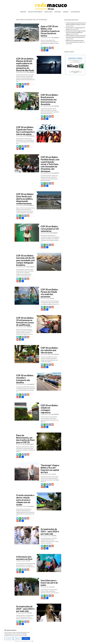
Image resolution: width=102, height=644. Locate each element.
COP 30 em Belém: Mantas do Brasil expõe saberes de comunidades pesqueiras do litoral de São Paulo (25, 64)
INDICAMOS (58, 12)
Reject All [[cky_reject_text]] (17, 638)
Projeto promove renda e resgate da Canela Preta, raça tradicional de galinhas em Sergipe (76, 32)
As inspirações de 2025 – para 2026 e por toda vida (50, 531)
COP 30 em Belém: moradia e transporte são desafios (25, 379)
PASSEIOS (52, 298)
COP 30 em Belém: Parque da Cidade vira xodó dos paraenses (49, 293)
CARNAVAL (66, 12)
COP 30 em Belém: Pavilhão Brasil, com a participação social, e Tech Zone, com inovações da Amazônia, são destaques (50, 164)
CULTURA (54, 474)
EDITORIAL (54, 536)
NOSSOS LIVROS (48, 12)
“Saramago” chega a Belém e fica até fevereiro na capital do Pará (50, 469)
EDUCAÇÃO (52, 587)
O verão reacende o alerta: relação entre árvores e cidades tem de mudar (25, 500)
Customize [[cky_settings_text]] (9, 638)
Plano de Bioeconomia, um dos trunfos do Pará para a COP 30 (25, 439)
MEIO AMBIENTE (55, 38)
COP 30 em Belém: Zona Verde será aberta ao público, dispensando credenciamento (25, 199)
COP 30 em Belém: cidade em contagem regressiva (49, 409)
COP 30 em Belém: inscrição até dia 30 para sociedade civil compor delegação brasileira (25, 260)
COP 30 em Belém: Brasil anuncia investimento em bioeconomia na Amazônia (49, 100)
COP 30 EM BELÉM (75, 12)
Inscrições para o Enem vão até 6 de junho (49, 583)
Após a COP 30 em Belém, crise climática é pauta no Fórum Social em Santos (50, 31)
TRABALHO (29, 327)
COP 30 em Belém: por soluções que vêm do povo (49, 350)
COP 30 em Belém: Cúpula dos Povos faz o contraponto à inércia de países (25, 131)
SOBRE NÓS (23, 12)
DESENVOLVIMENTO (29, 444)
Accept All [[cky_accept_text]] (26, 638)
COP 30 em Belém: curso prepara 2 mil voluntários (50, 229)
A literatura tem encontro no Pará (24, 558)
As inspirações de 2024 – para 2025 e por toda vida (25, 609)
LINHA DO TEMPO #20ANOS (35, 12)
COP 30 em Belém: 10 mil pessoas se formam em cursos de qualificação (25, 321)
